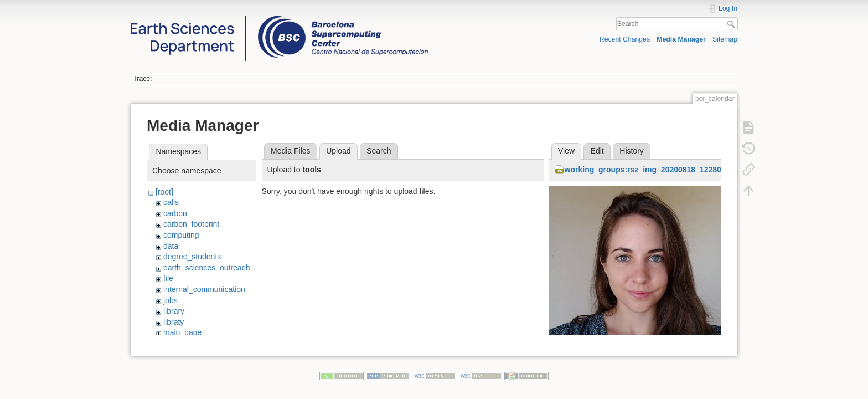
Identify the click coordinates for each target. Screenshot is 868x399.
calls (171, 202)
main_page (182, 332)
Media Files (291, 151)
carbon (175, 213)
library (174, 311)
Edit (597, 151)
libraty (174, 322)
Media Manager (681, 39)
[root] (164, 192)
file (168, 278)
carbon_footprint (191, 224)
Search (732, 24)
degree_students (192, 257)
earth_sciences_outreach (206, 268)
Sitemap (725, 39)
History (632, 151)
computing (181, 235)
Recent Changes (625, 39)
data (171, 246)
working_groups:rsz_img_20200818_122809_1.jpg (657, 170)
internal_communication (204, 289)
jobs (170, 300)
